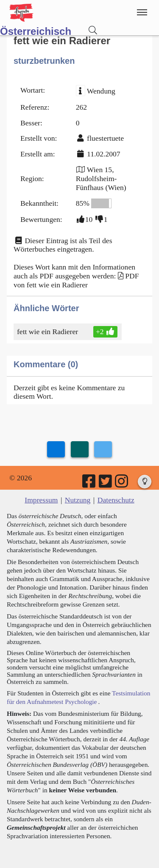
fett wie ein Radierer (48, 332)
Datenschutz (116, 500)
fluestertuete (105, 138)
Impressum (41, 500)
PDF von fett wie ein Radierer (76, 280)
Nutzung (78, 500)
